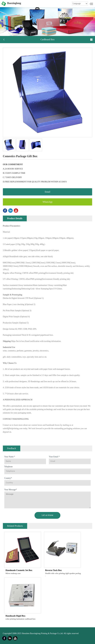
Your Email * (54, 457)
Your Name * (10, 457)
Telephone (8, 467)
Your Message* (11, 490)
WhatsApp (47, 202)
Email (47, 192)
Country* (8, 478)
